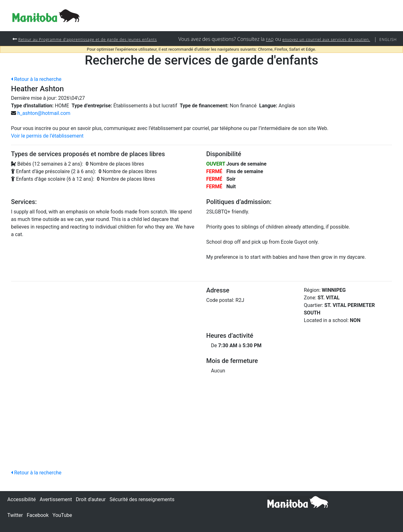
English (386, 53)
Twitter (15, 515)
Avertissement (56, 499)
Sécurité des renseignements (142, 499)
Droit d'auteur (91, 499)
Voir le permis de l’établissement (47, 150)
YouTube (62, 515)
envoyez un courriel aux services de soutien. (315, 53)
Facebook (38, 515)
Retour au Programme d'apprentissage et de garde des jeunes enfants (100, 39)
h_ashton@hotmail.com (44, 128)
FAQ (250, 53)
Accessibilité (21, 499)
